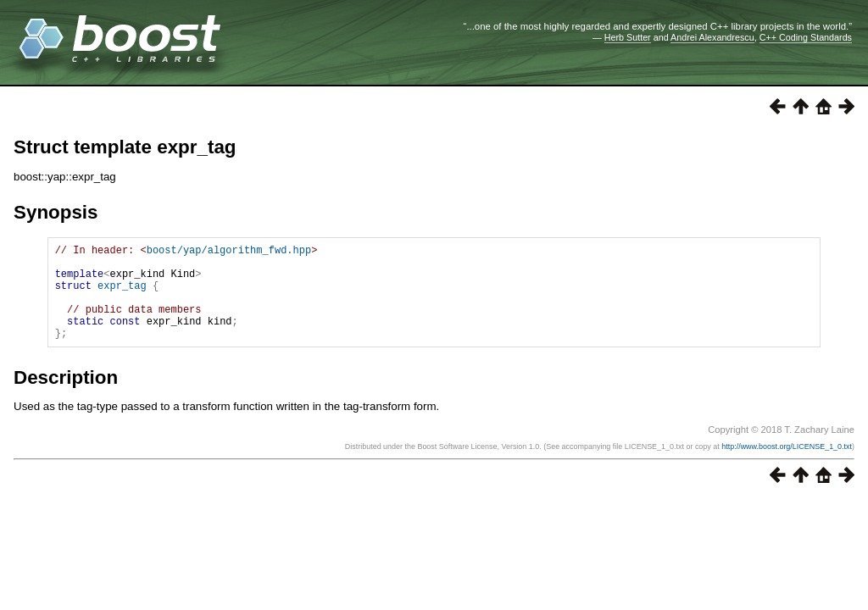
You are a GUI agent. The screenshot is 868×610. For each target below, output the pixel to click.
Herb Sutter (628, 37)
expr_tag (122, 295)
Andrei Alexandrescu (712, 37)
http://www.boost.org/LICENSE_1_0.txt (787, 467)
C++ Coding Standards (806, 37)
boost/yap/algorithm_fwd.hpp (229, 252)
